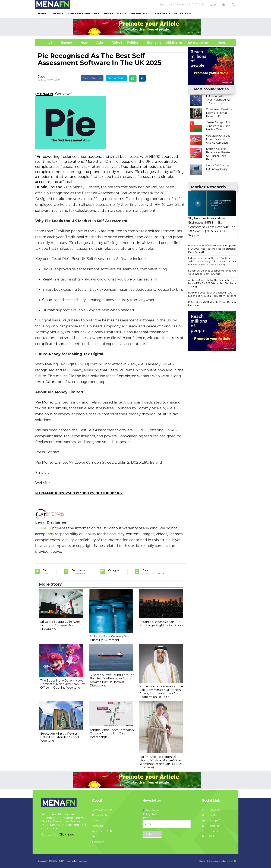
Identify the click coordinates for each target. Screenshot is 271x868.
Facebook (212, 810)
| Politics (132, 43)
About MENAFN (102, 831)
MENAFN (45, 94)
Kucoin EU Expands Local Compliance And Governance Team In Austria (212, 272)
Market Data (114, 14)
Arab (84, 43)
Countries (159, 14)
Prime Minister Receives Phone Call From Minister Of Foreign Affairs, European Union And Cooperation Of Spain (161, 692)
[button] (223, 4)
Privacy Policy (101, 815)
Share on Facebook (92, 78)
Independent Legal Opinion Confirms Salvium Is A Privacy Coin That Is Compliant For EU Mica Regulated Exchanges (212, 261)
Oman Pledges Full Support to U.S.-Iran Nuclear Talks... (218, 126)
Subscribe (152, 834)
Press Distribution (82, 14)
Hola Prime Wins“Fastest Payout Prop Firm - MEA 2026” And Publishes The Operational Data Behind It (213, 249)
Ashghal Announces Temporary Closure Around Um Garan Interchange (112, 733)
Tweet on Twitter (116, 78)
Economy (154, 43)
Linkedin (211, 831)
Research (138, 14)
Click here (67, 834)
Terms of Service (102, 810)
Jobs (95, 836)
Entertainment (193, 43)
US (46, 43)
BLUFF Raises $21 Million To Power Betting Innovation (212, 304)
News (57, 14)
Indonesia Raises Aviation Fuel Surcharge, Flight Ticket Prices (161, 624)
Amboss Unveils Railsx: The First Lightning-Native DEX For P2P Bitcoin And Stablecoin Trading (213, 283)
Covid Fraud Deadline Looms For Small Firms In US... (219, 113)
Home (42, 14)
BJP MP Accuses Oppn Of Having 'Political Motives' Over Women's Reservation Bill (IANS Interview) (162, 762)
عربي (213, 4)
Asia (100, 43)
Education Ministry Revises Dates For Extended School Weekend (60, 737)
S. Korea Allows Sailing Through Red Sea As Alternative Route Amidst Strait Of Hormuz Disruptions (112, 680)
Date (41, 76)
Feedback (98, 842)
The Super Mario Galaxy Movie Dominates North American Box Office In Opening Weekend (63, 684)
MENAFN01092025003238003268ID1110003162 (79, 493)
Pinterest (211, 826)
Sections (181, 14)
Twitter (210, 815)
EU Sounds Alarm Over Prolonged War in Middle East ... (219, 100)
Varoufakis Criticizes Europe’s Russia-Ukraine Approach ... (218, 139)
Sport (220, 43)
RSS (208, 836)
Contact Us (99, 821)
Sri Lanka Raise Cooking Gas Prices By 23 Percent (109, 638)
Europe (67, 43)
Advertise (98, 826)
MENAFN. (63, 861)
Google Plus (213, 821)
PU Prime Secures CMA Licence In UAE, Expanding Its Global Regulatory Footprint (212, 294)
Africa (116, 43)
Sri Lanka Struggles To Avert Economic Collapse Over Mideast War (60, 625)
